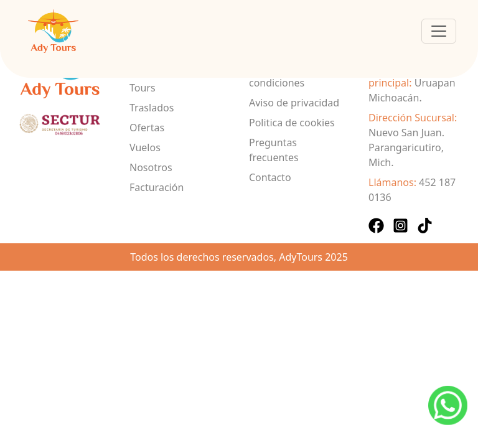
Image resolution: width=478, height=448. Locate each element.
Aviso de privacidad (294, 103)
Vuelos (145, 147)
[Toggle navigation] (439, 31)
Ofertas (147, 128)
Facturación (157, 187)
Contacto (270, 177)
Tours (143, 88)
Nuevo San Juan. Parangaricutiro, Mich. (406, 147)
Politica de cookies (292, 123)
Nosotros (151, 167)
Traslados (152, 108)
